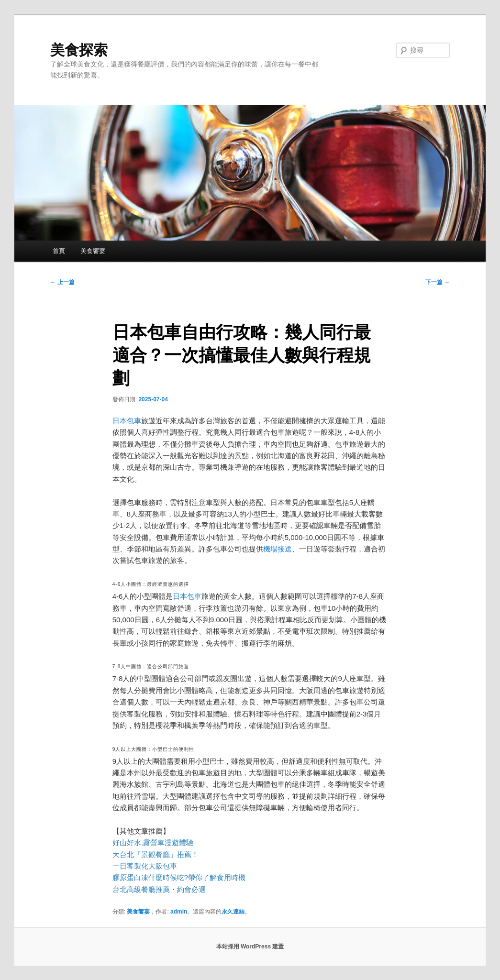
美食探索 (79, 50)
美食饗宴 (93, 251)
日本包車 (127, 421)
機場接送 (278, 549)
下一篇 (438, 282)
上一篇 (62, 282)
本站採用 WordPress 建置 (250, 947)
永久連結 (233, 912)
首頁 (59, 251)
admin (179, 912)
